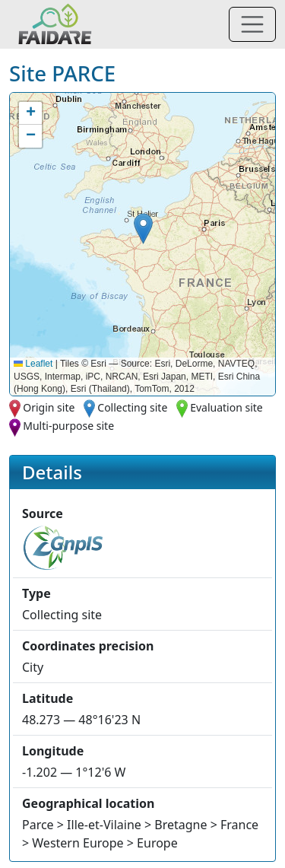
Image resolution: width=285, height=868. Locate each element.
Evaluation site (226, 407)
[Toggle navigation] (252, 24)
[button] (143, 229)
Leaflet (33, 364)
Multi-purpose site (68, 426)
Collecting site (132, 407)
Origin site (49, 407)
